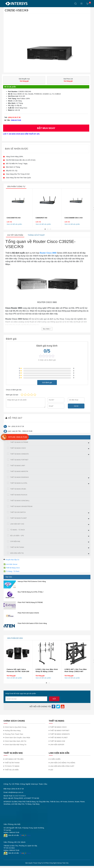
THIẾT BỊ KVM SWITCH (18, 512)
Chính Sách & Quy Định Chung (16, 727)
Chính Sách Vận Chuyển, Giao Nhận (17, 738)
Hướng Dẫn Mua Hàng (13, 731)
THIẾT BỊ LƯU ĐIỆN (12, 770)
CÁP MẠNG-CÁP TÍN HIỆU (14, 759)
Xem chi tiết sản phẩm (14, 224)
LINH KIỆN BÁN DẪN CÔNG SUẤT (62, 766)
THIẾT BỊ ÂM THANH (17, 547)
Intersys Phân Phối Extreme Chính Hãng (32, 581)
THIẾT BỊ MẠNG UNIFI (18, 466)
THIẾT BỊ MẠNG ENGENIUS (19, 477)
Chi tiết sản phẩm (15, 235)
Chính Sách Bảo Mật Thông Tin (16, 745)
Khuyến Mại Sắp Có (12, 560)
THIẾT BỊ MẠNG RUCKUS (19, 495)
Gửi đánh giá (47, 382)
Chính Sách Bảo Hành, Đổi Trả (15, 741)
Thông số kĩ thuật (36, 235)
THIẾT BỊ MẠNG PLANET (19, 518)
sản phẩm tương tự (16, 186)
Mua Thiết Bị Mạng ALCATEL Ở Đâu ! (31, 592)
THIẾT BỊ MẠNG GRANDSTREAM (21, 506)
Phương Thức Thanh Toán (14, 734)
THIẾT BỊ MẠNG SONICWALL (20, 501)
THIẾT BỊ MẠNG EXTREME (19, 442)
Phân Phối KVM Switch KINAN (28, 613)
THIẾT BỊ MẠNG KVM (58, 741)
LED (52, 770)
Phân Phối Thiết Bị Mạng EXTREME (30, 602)
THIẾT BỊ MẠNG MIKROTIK (19, 471)
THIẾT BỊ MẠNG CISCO (18, 448)
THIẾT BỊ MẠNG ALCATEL (19, 483)
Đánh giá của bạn (12, 395)
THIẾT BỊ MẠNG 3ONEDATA (19, 454)
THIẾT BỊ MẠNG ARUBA (18, 489)
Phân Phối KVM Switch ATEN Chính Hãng (32, 623)
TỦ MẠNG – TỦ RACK (18, 530)
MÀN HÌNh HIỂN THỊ (17, 553)
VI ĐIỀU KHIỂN (55, 759)
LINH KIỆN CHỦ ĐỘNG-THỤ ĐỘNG (63, 763)
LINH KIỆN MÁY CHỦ (17, 524)
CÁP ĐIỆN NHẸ (15, 541)
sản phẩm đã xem (15, 638)
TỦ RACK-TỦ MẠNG (12, 766)
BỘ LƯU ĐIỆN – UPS (17, 536)
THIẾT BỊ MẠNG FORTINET (19, 460)
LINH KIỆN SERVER (57, 745)
